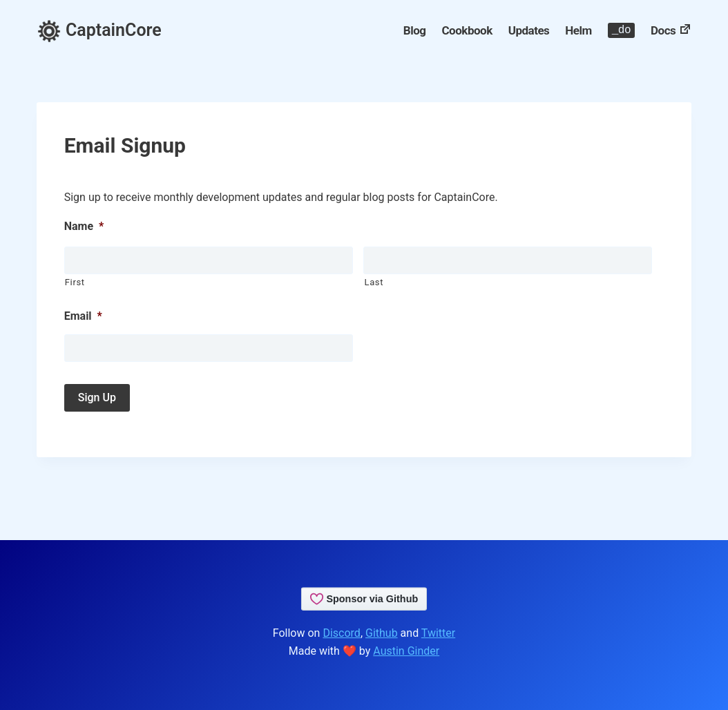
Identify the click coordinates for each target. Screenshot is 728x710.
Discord (341, 633)
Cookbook (467, 30)
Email (83, 316)
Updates (529, 30)
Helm (578, 30)
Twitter (438, 633)
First (75, 282)
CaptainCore (99, 30)
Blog (415, 30)
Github (382, 633)
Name (84, 226)
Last (374, 282)
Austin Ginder (406, 651)
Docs (671, 30)
